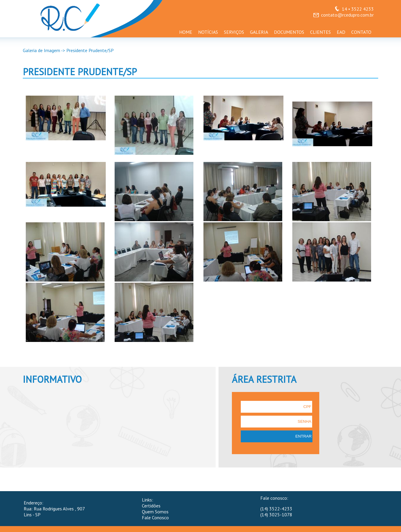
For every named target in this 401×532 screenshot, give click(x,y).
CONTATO (361, 32)
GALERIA (259, 32)
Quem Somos (155, 512)
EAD (341, 32)
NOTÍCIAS (208, 32)
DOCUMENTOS (289, 32)
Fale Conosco (155, 517)
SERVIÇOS (234, 32)
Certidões (151, 506)
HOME (186, 32)
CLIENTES (320, 32)
